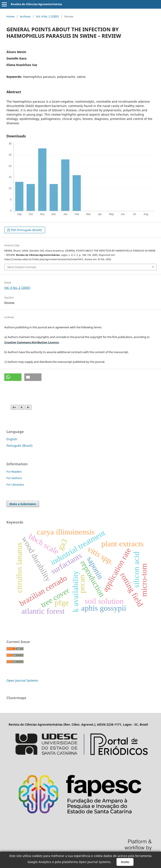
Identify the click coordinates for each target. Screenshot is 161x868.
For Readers (14, 472)
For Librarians (15, 484)
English (12, 439)
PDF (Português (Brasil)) (26, 230)
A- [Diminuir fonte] (28, 407)
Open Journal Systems (22, 680)
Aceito (125, 862)
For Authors (14, 478)
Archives (25, 16)
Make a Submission (23, 504)
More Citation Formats (22, 267)
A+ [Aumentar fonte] (14, 407)
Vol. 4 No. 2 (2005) (47, 16)
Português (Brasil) (19, 446)
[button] (13, 377)
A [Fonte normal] (22, 407)
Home (10, 16)
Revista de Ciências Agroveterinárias (36, 4)
